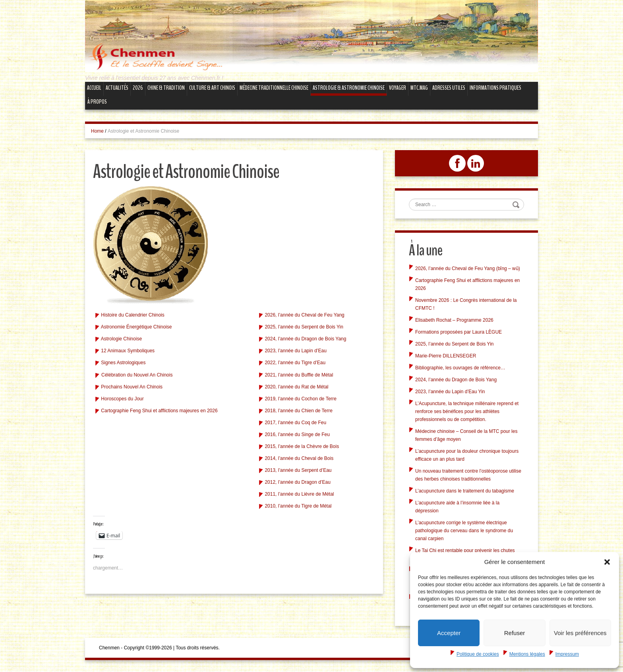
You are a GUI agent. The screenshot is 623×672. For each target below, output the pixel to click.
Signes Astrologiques (123, 363)
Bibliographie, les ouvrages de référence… (460, 368)
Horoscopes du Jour (122, 399)
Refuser (515, 633)
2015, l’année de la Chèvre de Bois (302, 446)
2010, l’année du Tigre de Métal (298, 506)
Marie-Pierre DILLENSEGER (446, 356)
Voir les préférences (580, 633)
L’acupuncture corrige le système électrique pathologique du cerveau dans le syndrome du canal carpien (464, 531)
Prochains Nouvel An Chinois (132, 387)
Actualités (117, 88)
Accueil (94, 88)
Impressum (567, 654)
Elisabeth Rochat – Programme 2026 (454, 320)
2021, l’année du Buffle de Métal (299, 375)
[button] (607, 562)
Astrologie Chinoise (121, 339)
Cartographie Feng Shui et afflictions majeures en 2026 (159, 411)
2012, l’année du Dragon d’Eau (297, 482)
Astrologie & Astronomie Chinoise (349, 88)
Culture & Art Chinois (212, 88)
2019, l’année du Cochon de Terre (301, 399)
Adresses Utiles (449, 88)
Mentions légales (527, 654)
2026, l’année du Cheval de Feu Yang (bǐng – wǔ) (468, 268)
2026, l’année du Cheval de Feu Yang (304, 315)
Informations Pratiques (495, 88)
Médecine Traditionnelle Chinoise (274, 88)
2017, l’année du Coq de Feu (295, 423)
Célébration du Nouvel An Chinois (137, 375)
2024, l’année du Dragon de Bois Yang (305, 339)
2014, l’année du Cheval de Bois (299, 458)
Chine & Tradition (166, 88)
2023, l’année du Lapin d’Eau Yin (450, 392)
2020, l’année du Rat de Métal (296, 387)
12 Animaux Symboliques (128, 351)
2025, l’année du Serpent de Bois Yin (304, 327)
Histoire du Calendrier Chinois (133, 315)
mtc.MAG (419, 88)
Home (97, 131)
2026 (138, 88)
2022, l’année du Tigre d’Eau (295, 363)
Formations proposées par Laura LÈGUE (459, 332)
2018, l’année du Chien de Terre (299, 411)
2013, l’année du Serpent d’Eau (298, 470)
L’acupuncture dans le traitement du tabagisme (465, 491)
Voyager (398, 88)
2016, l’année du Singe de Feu (297, 434)
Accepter (449, 633)
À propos (97, 102)
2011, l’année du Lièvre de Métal (299, 494)
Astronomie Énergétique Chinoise (136, 327)
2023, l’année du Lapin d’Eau (295, 351)
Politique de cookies (478, 654)
